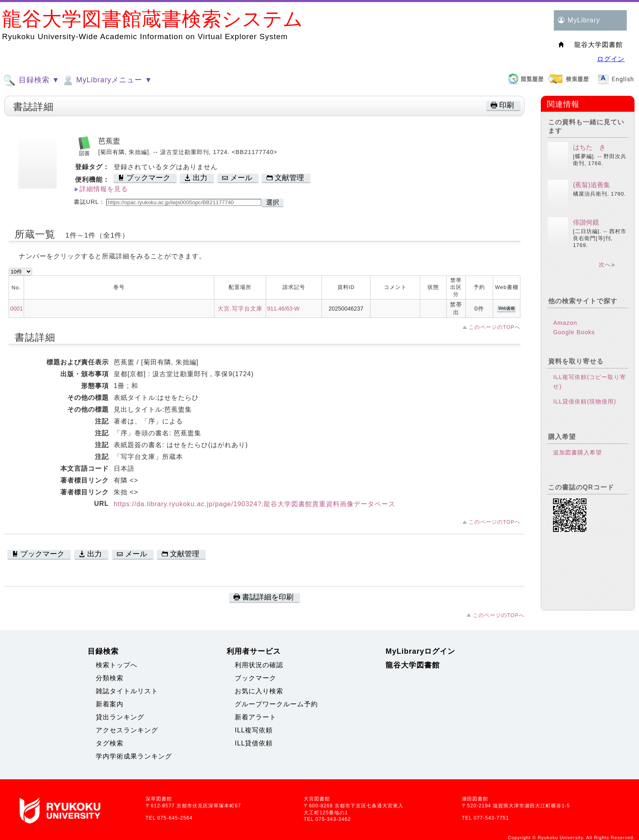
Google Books (574, 332)
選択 (273, 202)
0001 (17, 309)
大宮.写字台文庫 (240, 309)
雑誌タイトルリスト (127, 691)
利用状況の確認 (259, 665)
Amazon (565, 323)
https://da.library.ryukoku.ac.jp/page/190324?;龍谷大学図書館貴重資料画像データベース (255, 504)
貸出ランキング (120, 717)
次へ (605, 265)
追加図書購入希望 (577, 452)
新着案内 (110, 704)
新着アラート (256, 717)
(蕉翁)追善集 (592, 185)
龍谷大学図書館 (413, 665)
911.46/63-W (284, 309)
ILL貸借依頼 (254, 743)
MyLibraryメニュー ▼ (107, 80)
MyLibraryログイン (420, 651)
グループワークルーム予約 (276, 704)
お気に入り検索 (259, 691)
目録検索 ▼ (31, 80)
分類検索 (110, 678)
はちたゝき (589, 147)
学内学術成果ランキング (134, 756)
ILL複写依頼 (254, 730)
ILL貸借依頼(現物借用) (585, 401)
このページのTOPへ (495, 327)
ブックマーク (256, 678)
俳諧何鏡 (586, 222)
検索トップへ (117, 665)
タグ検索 (110, 743)
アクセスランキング (127, 730)
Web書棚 (507, 308)
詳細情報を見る (104, 189)
